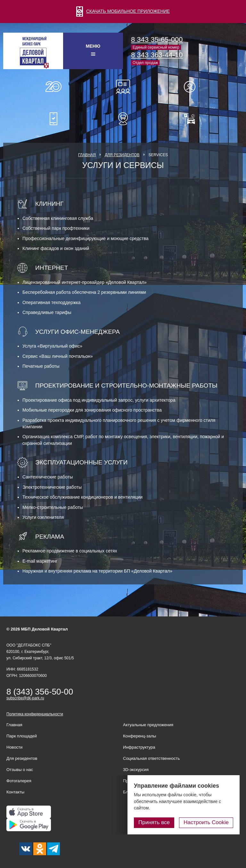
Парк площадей (22, 736)
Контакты (15, 792)
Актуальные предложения (148, 725)
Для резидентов (193, 87)
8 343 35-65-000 (157, 40)
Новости (14, 747)
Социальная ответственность (152, 758)
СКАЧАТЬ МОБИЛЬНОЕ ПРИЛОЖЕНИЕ (123, 11)
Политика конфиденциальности (35, 714)
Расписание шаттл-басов (123, 119)
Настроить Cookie (206, 822)
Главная (87, 155)
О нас (53, 87)
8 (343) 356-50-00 (40, 692)
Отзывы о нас (20, 770)
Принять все (154, 822)
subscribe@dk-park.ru (25, 698)
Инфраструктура (139, 747)
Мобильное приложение (53, 119)
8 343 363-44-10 (157, 55)
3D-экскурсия (136, 770)
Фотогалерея (19, 781)
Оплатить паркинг (193, 119)
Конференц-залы (123, 87)
